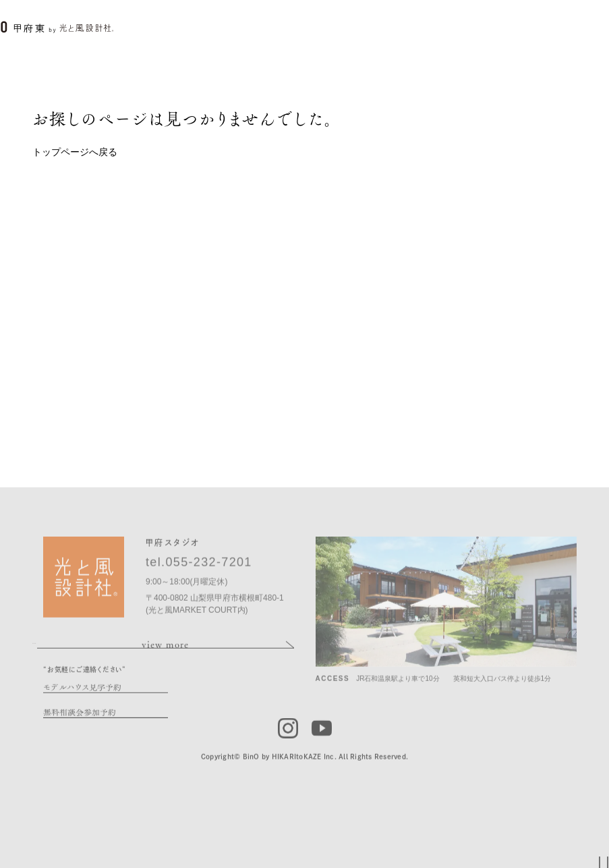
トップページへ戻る (75, 152)
